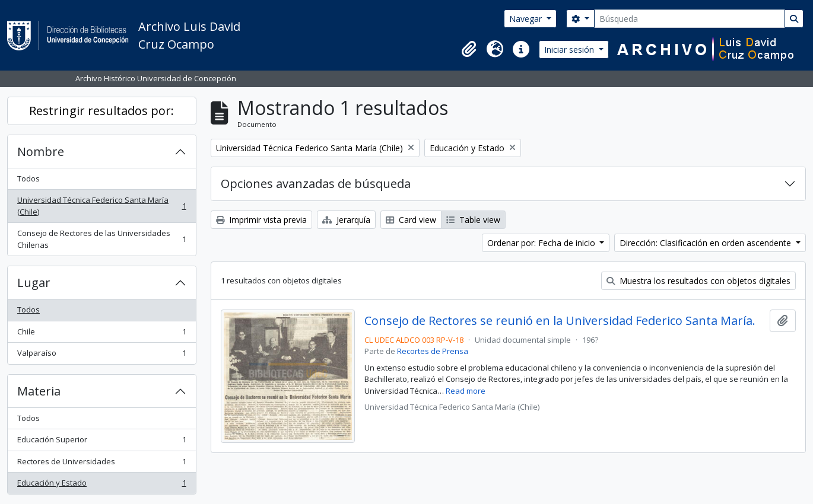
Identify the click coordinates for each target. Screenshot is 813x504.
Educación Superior (101, 442)
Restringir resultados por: (101, 111)
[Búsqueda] (690, 19)
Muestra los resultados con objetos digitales (698, 281)
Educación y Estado (101, 485)
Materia (39, 391)
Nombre (41, 151)
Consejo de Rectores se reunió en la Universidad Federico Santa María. (560, 321)
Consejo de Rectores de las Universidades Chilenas (101, 239)
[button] (469, 49)
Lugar (34, 283)
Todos (28, 178)
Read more (466, 391)
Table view (473, 220)
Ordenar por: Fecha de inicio (542, 243)
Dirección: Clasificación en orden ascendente (706, 243)
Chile (101, 334)
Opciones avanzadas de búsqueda (316, 184)
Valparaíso (101, 355)
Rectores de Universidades (101, 464)
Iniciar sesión (570, 50)
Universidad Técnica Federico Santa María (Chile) (101, 206)
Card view (411, 220)
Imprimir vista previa (261, 220)
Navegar (527, 19)
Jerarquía (346, 220)
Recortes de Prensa (433, 351)
